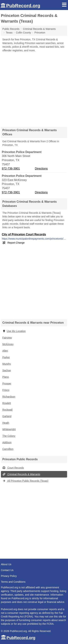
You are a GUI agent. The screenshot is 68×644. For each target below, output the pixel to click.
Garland (7, 416)
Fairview (7, 338)
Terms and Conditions (13, 582)
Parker (6, 357)
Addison (7, 442)
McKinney (8, 344)
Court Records (13, 468)
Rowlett (7, 403)
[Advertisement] (34, 88)
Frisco (6, 390)
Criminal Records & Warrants (21, 474)
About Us (6, 564)
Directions (41, 169)
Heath (6, 423)
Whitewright (9, 429)
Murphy (7, 364)
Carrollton (8, 449)
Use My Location (14, 331)
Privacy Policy (9, 576)
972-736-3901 (11, 169)
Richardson (9, 397)
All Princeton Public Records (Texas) (25, 481)
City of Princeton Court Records (24, 234)
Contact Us (7, 570)
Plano (6, 377)
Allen (5, 351)
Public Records (11, 29)
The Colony (9, 436)
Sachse (7, 370)
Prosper (7, 383)
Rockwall (7, 410)
